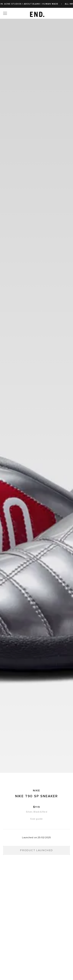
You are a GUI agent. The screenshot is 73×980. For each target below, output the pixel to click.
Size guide (36, 819)
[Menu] (5, 13)
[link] (36, 13)
